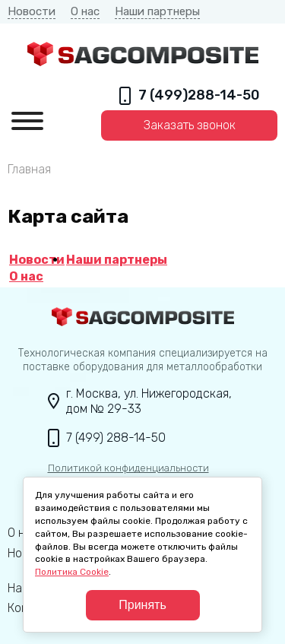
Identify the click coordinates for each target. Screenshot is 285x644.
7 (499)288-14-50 (199, 95)
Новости (32, 11)
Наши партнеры (157, 11)
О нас (85, 11)
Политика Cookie (72, 572)
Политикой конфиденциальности (128, 468)
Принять (142, 605)
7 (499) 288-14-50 (116, 438)
